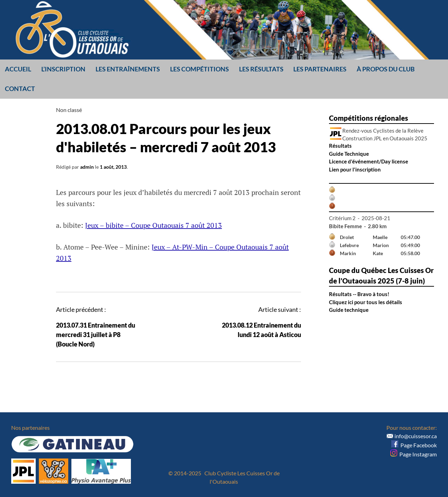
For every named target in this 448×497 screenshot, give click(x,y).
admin (87, 167)
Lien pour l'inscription (355, 169)
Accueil (18, 69)
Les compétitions (199, 69)
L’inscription (63, 69)
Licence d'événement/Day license (369, 161)
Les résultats (261, 69)
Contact (20, 89)
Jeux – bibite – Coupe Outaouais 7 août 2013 (153, 225)
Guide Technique (349, 154)
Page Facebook (414, 445)
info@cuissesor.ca (416, 436)
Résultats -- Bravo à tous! (359, 294)
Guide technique (349, 310)
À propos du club (386, 69)
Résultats (340, 146)
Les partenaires (320, 69)
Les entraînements (128, 69)
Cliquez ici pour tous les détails (366, 302)
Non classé (69, 110)
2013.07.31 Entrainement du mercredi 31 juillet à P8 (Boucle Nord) (96, 335)
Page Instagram (414, 454)
